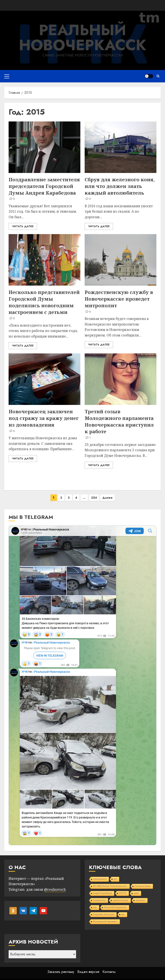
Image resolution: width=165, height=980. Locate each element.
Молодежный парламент (105, 917)
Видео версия (88, 967)
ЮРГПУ (123, 889)
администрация (121, 896)
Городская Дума (143, 882)
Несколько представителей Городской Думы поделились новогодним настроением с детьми (44, 302)
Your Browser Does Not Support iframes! (82, 681)
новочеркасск (100, 875)
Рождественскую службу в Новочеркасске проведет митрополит (119, 299)
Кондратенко (99, 896)
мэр (95, 903)
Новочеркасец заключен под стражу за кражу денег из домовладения (44, 418)
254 (94, 493)
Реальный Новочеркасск (83, 37)
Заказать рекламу (61, 967)
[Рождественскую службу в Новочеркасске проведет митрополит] (121, 260)
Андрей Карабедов (102, 889)
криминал (140, 896)
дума (136, 889)
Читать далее (23, 226)
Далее (107, 493)
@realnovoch (55, 885)
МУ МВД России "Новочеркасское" (110, 882)
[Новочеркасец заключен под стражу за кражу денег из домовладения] (44, 379)
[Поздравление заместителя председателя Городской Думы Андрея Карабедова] (44, 147)
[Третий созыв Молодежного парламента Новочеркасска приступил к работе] (121, 379)
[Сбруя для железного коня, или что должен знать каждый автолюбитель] (121, 147)
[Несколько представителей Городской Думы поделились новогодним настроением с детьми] (44, 260)
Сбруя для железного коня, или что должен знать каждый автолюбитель (120, 186)
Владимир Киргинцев (104, 910)
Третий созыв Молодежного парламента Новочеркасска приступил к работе (119, 421)
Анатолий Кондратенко (115, 903)
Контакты (109, 967)
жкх (123, 910)
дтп (115, 875)
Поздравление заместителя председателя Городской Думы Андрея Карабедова (44, 186)
